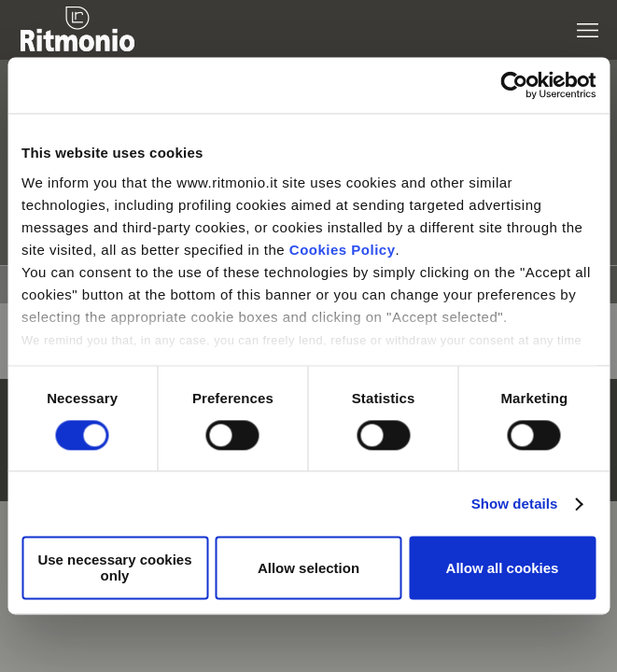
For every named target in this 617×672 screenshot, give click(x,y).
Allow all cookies (503, 568)
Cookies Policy (343, 250)
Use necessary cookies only (114, 568)
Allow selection (308, 568)
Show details (515, 504)
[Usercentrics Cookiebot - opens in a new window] (514, 85)
